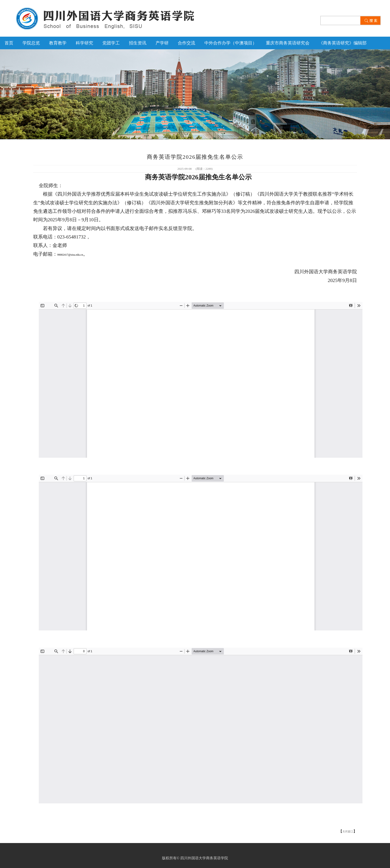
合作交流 (187, 43)
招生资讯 (138, 43)
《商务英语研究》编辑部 (343, 43)
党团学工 (111, 43)
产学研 (162, 43)
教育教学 (58, 43)
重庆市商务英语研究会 (288, 43)
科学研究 (84, 43)
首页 (9, 43)
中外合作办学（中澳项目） (231, 43)
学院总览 (31, 43)
